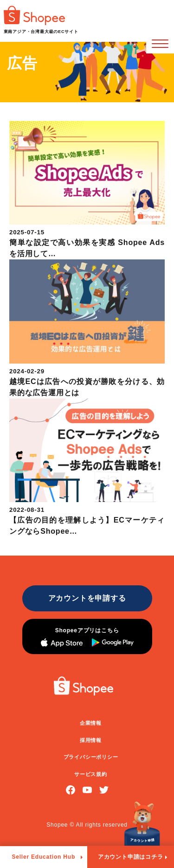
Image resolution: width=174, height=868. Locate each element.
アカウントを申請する (87, 598)
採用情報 (91, 740)
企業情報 (91, 723)
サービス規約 (91, 774)
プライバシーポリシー (91, 757)
